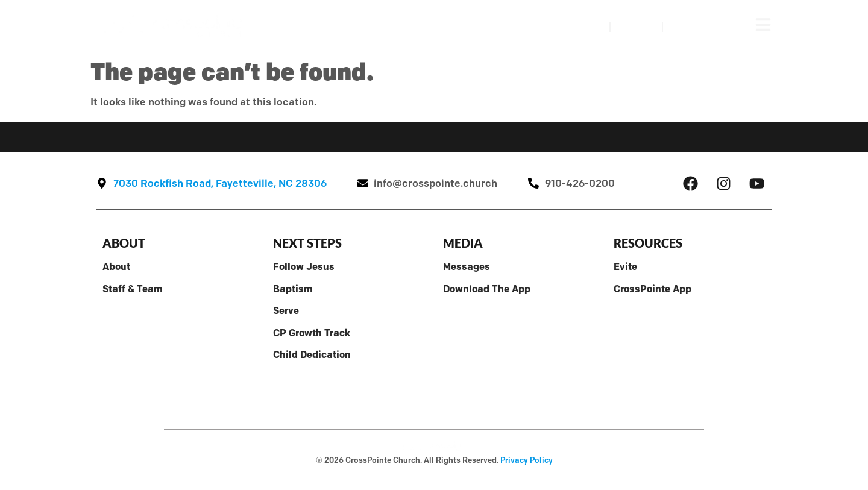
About (116, 266)
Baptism (293, 289)
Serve (286, 310)
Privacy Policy (527, 460)
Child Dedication (312, 354)
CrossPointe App (653, 289)
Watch (578, 26)
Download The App (487, 289)
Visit (636, 26)
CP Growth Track (312, 333)
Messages (467, 266)
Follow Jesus (304, 266)
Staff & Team (133, 289)
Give (688, 26)
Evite (625, 266)
